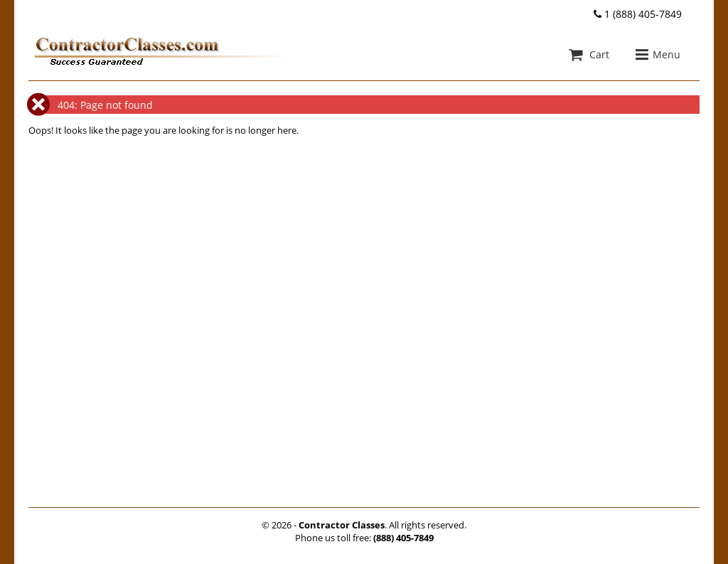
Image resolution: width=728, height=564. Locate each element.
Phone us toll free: (364, 538)
